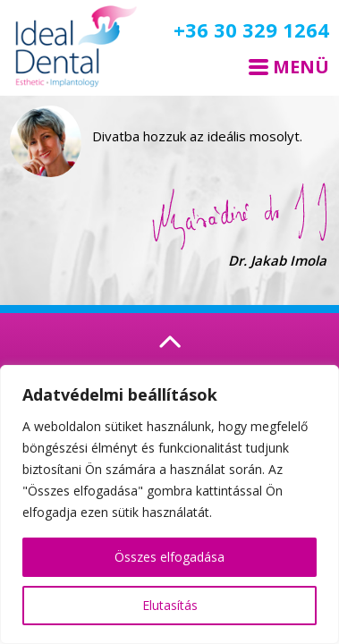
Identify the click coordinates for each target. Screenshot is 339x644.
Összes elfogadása (169, 557)
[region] (169, 504)
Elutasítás (170, 605)
